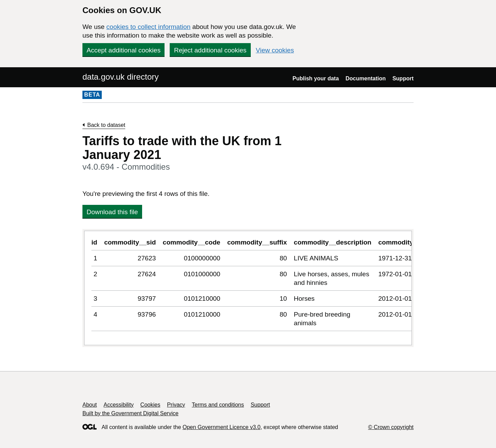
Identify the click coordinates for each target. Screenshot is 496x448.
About (90, 405)
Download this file (112, 212)
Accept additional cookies (123, 50)
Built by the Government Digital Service (130, 413)
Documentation (366, 78)
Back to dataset (106, 125)
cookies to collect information (148, 27)
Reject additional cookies (210, 50)
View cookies (275, 50)
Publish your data (316, 78)
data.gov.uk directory (121, 77)
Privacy (176, 405)
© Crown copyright (391, 427)
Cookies (150, 405)
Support (403, 78)
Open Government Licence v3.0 (221, 427)
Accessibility (118, 405)
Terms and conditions (218, 405)
